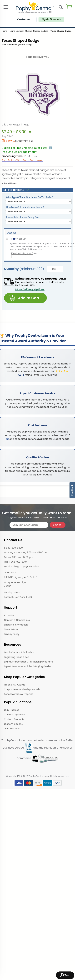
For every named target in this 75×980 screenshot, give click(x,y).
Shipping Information (16, 625)
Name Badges (16, 31)
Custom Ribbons (13, 724)
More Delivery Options (30, 289)
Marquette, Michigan (16, 582)
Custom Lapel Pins (14, 715)
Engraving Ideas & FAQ (17, 657)
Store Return (11, 629)
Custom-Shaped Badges (37, 31)
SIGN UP (58, 525)
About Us (9, 615)
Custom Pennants (14, 719)
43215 (32, 285)
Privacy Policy (12, 634)
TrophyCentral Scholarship (19, 652)
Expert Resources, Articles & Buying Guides (28, 666)
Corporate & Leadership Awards (22, 689)
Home (4, 31)
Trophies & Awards (15, 685)
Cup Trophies (12, 710)
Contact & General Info (17, 620)
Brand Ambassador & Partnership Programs (29, 662)
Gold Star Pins (12, 729)
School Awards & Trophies (19, 694)
